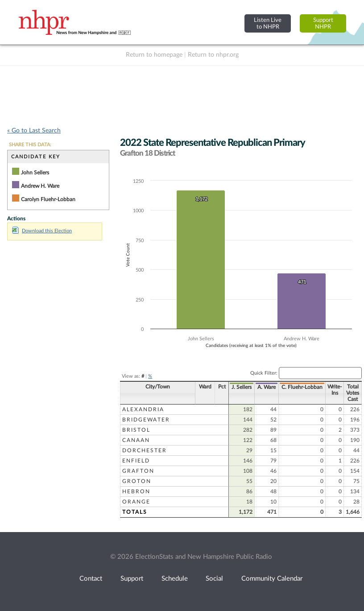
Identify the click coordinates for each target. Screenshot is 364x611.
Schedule (175, 579)
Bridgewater (146, 420)
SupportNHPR (323, 23)
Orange (136, 502)
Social (214, 579)
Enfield (136, 461)
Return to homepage (154, 55)
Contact (91, 579)
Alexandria (143, 409)
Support (132, 579)
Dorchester (145, 450)
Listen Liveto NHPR (268, 23)
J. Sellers (237, 387)
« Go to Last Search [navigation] (34, 131)
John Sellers (35, 173)
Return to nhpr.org (213, 55)
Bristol (136, 430)
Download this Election (42, 231)
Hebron (136, 491)
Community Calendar (272, 579)
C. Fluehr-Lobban (297, 387)
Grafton (138, 471)
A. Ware (262, 387)
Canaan (136, 440)
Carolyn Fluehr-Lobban (48, 199)
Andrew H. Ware (40, 186)
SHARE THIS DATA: (30, 145)
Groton (137, 481)
